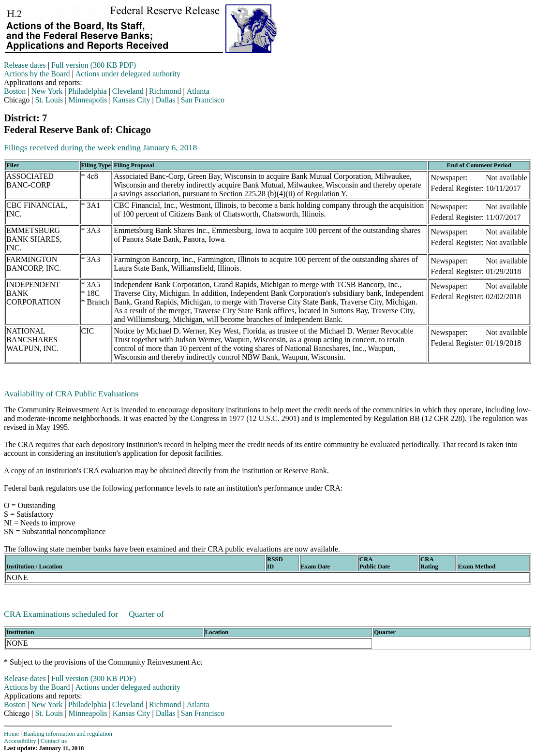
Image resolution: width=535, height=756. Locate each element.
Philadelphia (88, 91)
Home (11, 734)
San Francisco (203, 100)
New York (47, 91)
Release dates (25, 65)
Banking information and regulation (68, 734)
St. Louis (49, 100)
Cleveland (128, 91)
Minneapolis (88, 100)
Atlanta (198, 91)
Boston (15, 91)
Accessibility (20, 741)
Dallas (166, 100)
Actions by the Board (37, 74)
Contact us (54, 741)
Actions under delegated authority (128, 74)
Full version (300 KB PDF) (94, 65)
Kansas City (132, 100)
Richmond (165, 91)
